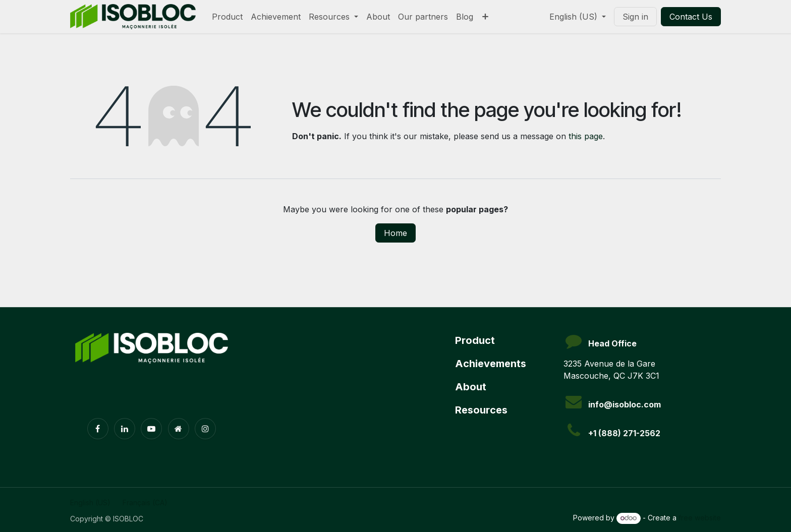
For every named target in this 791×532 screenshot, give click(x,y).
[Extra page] (179, 429)
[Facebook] (98, 429)
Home (395, 233)
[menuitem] (227, 17)
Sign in (635, 17)
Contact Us (691, 17)
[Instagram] (205, 429)
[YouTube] (151, 429)
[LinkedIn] (125, 429)
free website (700, 518)
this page (586, 136)
